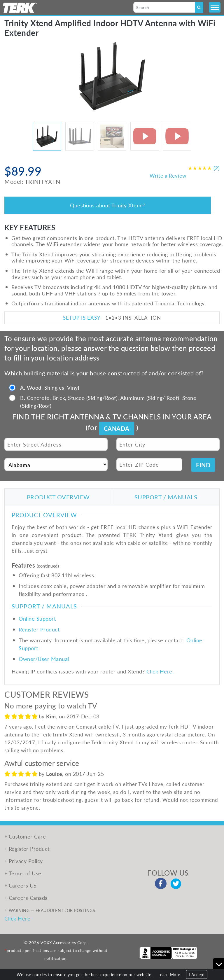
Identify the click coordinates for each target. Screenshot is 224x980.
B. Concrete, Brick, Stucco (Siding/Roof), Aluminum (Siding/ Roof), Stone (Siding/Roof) (108, 402)
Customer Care (27, 836)
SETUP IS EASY (82, 318)
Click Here (17, 918)
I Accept (197, 974)
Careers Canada (28, 898)
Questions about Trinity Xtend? (108, 205)
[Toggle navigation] (215, 7)
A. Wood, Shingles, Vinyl (50, 387)
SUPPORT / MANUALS (166, 497)
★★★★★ (200, 168)
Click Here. (160, 671)
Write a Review (168, 176)
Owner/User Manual (44, 659)
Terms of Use (25, 873)
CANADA (117, 428)
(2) (204, 168)
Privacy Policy (26, 861)
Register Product (39, 629)
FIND (203, 465)
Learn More (169, 974)
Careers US (23, 885)
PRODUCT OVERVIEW (58, 497)
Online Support (37, 618)
